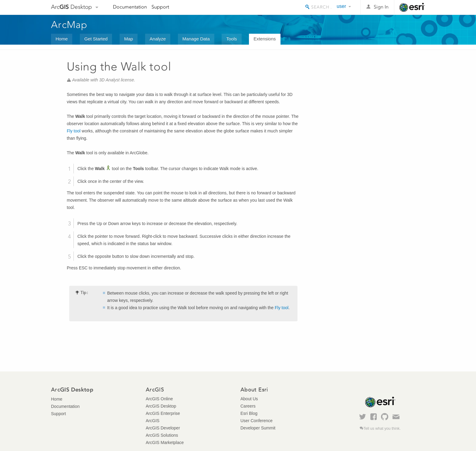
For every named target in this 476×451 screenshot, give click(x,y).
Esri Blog (249, 413)
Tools (231, 39)
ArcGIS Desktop (161, 406)
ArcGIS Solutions (162, 435)
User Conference (257, 421)
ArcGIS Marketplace (165, 442)
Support (160, 7)
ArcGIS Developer (163, 428)
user (341, 6)
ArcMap (69, 25)
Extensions (265, 39)
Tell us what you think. (382, 429)
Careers (248, 406)
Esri (412, 7)
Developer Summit (258, 428)
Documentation (130, 7)
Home (62, 39)
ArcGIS (153, 421)
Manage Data (196, 39)
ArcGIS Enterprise (163, 413)
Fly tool (74, 131)
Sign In (381, 7)
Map (129, 39)
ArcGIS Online (159, 399)
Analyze (158, 39)
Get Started (96, 39)
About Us (249, 399)
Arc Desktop (71, 7)
